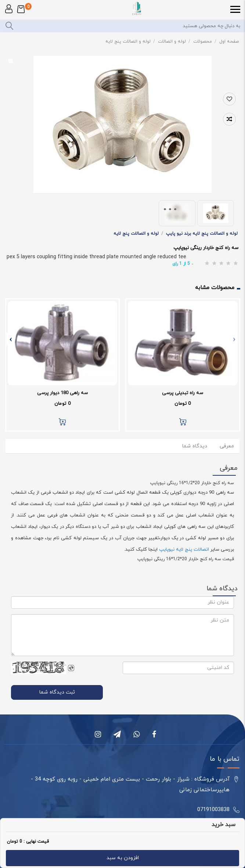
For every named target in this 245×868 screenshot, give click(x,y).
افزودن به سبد (123, 858)
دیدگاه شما (195, 446)
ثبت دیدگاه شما (57, 692)
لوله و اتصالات (174, 42)
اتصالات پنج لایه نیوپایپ (184, 550)
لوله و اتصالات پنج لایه (130, 42)
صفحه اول (229, 42)
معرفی (226, 446)
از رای (181, 264)
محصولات (205, 42)
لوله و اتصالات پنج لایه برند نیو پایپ (202, 234)
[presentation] (234, 339)
